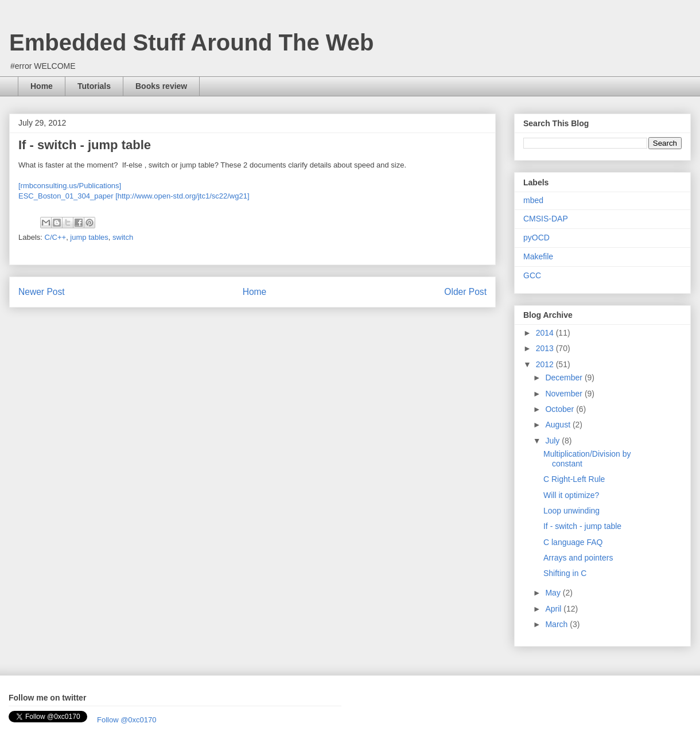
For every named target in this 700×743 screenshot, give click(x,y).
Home (42, 86)
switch (123, 237)
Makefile (538, 256)
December (565, 378)
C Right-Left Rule (574, 479)
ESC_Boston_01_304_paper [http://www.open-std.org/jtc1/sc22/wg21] (134, 196)
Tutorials (94, 86)
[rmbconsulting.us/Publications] (70, 186)
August (559, 425)
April (554, 609)
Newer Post (42, 292)
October (561, 409)
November (565, 394)
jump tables (89, 237)
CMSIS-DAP (546, 219)
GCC (532, 275)
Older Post (465, 292)
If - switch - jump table (582, 526)
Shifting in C (565, 573)
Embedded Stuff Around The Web (192, 42)
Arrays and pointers (578, 558)
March (557, 624)
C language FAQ (573, 542)
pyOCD (536, 238)
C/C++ (56, 237)
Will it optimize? (571, 495)
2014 (546, 333)
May (554, 593)
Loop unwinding (571, 511)
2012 (546, 364)
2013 (546, 348)
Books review (161, 86)
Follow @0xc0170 (127, 720)
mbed (533, 200)
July (553, 441)
